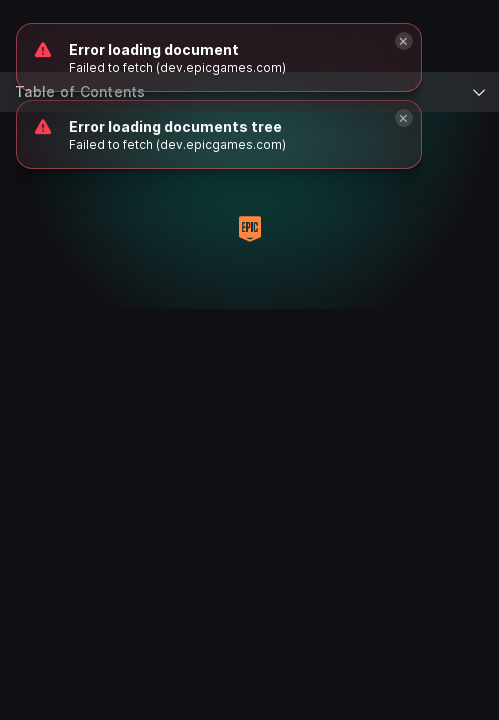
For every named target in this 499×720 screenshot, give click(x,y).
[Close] (404, 118)
